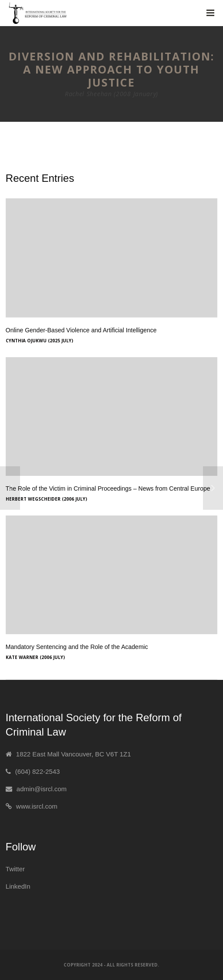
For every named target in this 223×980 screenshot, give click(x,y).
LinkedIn (18, 886)
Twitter (15, 869)
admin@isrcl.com (42, 789)
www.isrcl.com (37, 806)
